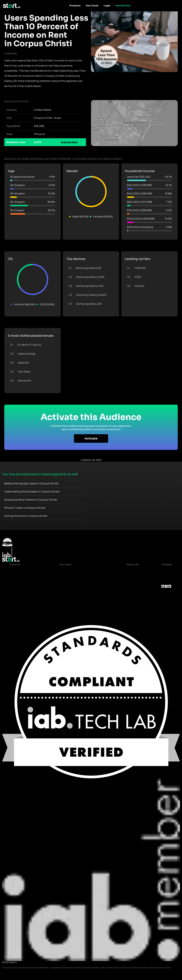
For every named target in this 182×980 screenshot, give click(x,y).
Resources (133, 564)
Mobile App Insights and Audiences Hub (82, 576)
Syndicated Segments (23, 587)
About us (167, 570)
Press (165, 582)
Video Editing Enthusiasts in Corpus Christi (32, 492)
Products (75, 6)
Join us (166, 576)
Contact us (131, 587)
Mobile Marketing (69, 582)
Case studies (132, 570)
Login (107, 6)
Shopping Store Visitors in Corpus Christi (31, 500)
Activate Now (69, 142)
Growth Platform (19, 593)
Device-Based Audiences (24, 576)
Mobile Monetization (71, 587)
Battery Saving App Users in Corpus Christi (31, 484)
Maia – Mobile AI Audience (25, 570)
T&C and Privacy (133, 582)
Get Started (123, 6)
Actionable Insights (21, 604)
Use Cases (92, 6)
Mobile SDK (17, 599)
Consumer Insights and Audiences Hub (82, 570)
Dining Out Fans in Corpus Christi (26, 516)
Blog (127, 576)
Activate (91, 439)
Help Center (131, 593)
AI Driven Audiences (22, 582)
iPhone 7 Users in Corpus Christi (25, 508)
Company (167, 564)
